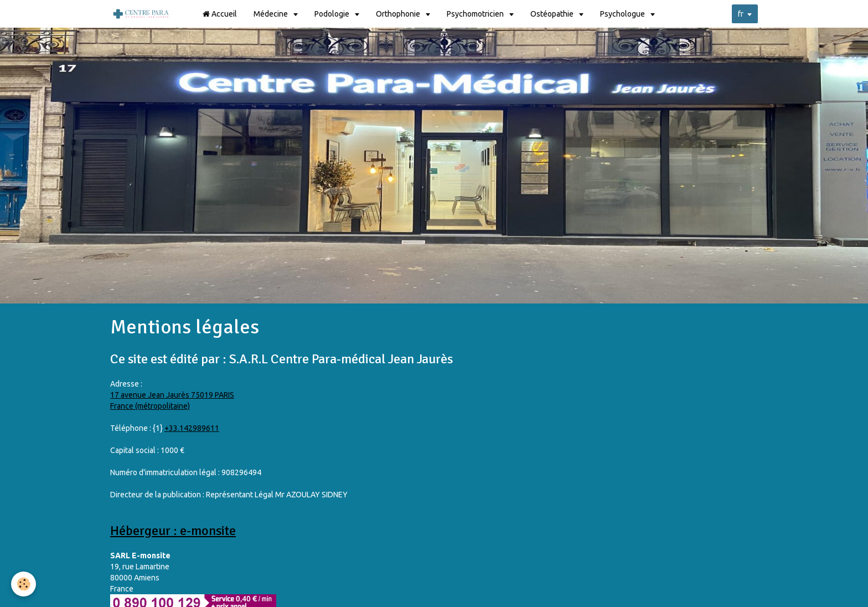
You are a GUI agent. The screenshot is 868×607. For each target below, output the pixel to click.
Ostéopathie (553, 14)
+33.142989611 (192, 428)
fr (741, 14)
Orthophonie (399, 14)
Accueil (220, 14)
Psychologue (623, 14)
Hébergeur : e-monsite (173, 531)
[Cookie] (24, 584)
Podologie (333, 14)
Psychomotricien (476, 14)
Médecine (272, 14)
